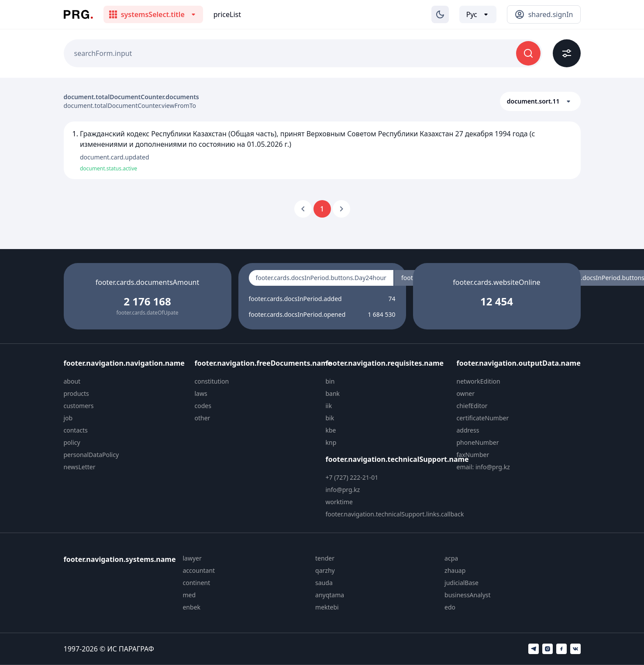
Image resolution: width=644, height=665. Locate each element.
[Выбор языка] (478, 14)
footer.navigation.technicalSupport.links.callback (395, 514)
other (203, 418)
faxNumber (473, 455)
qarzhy (325, 570)
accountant (199, 570)
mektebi (327, 607)
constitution (212, 381)
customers (79, 406)
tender (325, 558)
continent (196, 583)
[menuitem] (126, 381)
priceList (227, 14)
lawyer (192, 558)
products (76, 393)
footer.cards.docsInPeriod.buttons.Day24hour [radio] (321, 278)
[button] (540, 101)
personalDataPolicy (91, 455)
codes (203, 406)
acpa (451, 558)
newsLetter (80, 467)
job (68, 418)
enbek (191, 607)
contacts (76, 430)
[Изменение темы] (440, 14)
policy (72, 442)
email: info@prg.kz (483, 467)
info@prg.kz (343, 490)
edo (450, 607)
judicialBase (461, 583)
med (189, 595)
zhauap (455, 570)
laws (201, 393)
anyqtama (330, 595)
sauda (324, 583)
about (72, 381)
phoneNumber (478, 442)
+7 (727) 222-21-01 (352, 477)
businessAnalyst (468, 595)
